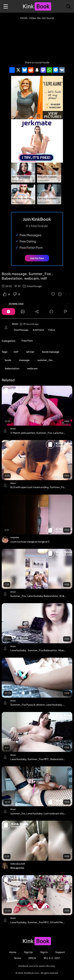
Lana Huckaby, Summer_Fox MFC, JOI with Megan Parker (38, 922)
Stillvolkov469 (18, 864)
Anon (15, 324)
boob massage (51, 352)
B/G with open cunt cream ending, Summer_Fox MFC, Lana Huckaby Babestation (38, 487)
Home (13, 952)
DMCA (32, 958)
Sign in (44, 952)
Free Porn (27, 341)
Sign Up (28, 952)
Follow (52, 330)
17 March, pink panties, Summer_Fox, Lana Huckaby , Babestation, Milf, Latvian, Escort (38, 433)
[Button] (8, 312)
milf (16, 352)
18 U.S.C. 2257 (52, 958)
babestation (12, 368)
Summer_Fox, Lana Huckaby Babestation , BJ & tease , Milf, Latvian (38, 596)
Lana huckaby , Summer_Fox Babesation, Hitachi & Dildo (38, 650)
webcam (32, 368)
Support (60, 952)
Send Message (21, 330)
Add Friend (38, 330)
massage (24, 360)
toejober (15, 537)
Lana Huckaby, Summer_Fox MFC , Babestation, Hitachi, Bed (38, 759)
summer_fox (45, 360)
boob (8, 360)
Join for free (37, 258)
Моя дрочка (17, 868)
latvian (30, 352)
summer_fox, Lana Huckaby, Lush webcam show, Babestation (38, 813)
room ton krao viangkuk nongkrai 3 (30, 542)
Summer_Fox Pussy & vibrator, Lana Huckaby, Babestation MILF (38, 705)
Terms (17, 958)
